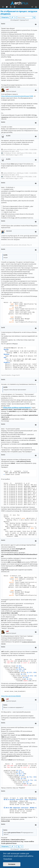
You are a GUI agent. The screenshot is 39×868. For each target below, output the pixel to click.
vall (7, 89)
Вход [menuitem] (33, 7)
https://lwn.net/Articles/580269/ (11, 696)
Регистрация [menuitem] (37, 7)
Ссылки (3, 7)
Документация (24, 7)
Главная (9, 7)
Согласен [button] (12, 864)
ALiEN (8, 136)
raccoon (9, 231)
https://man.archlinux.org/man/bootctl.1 (17, 408)
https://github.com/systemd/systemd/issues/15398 (17, 96)
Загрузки (20, 7)
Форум (16, 7)
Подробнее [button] (8, 859)
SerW (3, 327)
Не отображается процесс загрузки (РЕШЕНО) (19, 13)
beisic (3, 24)
